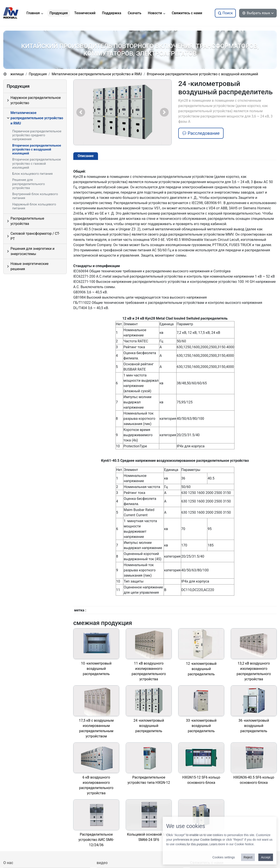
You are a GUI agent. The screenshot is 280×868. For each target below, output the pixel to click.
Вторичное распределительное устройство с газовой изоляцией (37, 163)
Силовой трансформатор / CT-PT (35, 236)
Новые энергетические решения (30, 266)
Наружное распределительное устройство (36, 100)
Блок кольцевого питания (32, 174)
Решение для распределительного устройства (29, 184)
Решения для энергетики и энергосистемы (32, 251)
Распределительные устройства (27, 221)
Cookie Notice (244, 844)
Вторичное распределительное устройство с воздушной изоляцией (202, 74)
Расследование (201, 133)
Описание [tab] (86, 156)
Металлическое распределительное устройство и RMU (97, 74)
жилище (17, 74)
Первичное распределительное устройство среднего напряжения (37, 135)
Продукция (38, 74)
